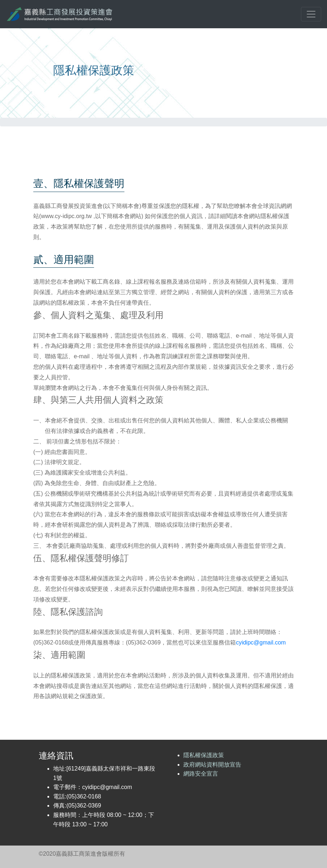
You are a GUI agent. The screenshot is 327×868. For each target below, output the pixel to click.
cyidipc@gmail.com (261, 642)
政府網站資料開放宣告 (212, 765)
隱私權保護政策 (204, 755)
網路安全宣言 (201, 774)
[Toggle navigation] (311, 14)
